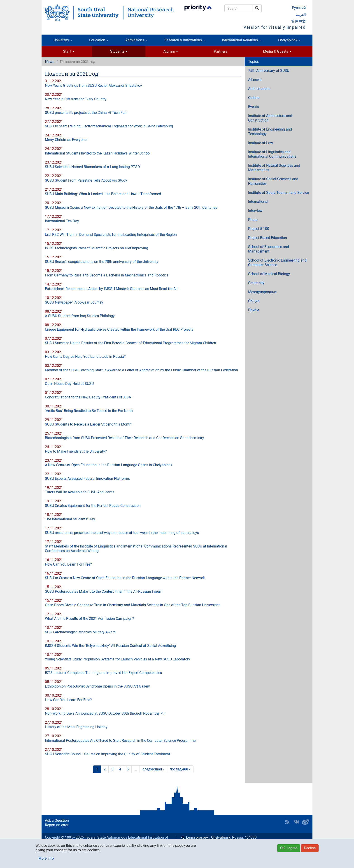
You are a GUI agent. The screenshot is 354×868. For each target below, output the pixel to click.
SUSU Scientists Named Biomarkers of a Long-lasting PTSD (92, 167)
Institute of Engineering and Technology (270, 132)
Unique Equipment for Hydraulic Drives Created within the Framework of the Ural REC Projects (119, 329)
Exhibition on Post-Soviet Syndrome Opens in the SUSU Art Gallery (97, 686)
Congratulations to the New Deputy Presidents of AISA (88, 397)
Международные (262, 292)
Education (99, 40)
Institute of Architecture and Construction (270, 118)
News (50, 62)
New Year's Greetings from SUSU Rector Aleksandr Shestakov (93, 85)
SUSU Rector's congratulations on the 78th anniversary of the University (102, 262)
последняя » (180, 769)
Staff (69, 51)
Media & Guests (277, 51)
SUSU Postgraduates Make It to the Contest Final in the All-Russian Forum (104, 591)
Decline (310, 848)
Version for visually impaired (275, 27)
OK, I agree (289, 848)
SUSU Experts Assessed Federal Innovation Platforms (87, 478)
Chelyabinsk (289, 40)
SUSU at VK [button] (296, 822)
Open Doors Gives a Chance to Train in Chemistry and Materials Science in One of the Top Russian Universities (133, 605)
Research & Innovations (185, 40)
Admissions (136, 40)
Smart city (256, 283)
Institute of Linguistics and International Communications (272, 154)
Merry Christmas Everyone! (66, 140)
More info (46, 858)
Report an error (57, 825)
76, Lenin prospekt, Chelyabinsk (205, 837)
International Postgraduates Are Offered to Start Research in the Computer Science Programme (120, 740)
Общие (254, 301)
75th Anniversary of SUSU (269, 71)
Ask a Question (57, 820)
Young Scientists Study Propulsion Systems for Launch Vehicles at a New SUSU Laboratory (118, 659)
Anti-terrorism (259, 89)
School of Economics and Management (269, 249)
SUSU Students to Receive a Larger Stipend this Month (88, 424)
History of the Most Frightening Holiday (76, 727)
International (258, 202)
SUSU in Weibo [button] (305, 822)
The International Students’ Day (70, 519)
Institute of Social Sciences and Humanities (273, 181)
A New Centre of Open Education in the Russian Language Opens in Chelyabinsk (109, 465)
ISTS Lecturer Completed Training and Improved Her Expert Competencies (103, 673)
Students (119, 51)
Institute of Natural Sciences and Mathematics (274, 168)
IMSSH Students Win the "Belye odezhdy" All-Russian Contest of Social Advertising (110, 646)
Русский (299, 8)
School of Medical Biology (269, 274)
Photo (253, 220)
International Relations (241, 40)
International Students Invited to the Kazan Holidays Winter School (98, 153)
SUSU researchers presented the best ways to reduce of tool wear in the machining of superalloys (122, 533)
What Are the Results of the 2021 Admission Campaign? (90, 619)
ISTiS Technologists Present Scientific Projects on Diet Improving (97, 248)
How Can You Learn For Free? (68, 564)
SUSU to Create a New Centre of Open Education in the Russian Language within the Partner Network (125, 578)
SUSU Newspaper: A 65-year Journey (74, 302)
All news (255, 80)
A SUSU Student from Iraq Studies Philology (80, 316)
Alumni (171, 51)
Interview (255, 211)
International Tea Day (62, 221)
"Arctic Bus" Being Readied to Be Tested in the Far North (89, 411)
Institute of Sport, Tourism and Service (278, 193)
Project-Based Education (268, 238)
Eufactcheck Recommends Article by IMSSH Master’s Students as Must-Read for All (111, 289)
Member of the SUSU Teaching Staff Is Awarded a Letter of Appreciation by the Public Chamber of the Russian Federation (141, 370)
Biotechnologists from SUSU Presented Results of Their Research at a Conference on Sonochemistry (125, 438)
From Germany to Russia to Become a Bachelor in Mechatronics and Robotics (107, 275)
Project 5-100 (259, 229)
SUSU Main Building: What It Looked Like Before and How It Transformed (103, 194)
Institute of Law (261, 143)
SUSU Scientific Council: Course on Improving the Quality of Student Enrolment (107, 754)
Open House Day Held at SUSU (69, 384)
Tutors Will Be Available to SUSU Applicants (80, 492)
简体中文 (298, 21)
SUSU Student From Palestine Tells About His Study (86, 180)
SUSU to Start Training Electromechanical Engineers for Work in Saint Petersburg (109, 126)
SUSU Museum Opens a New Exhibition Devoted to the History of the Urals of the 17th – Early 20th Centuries (131, 207)
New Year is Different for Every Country (76, 99)
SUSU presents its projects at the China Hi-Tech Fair (86, 113)
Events (253, 107)
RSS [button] (287, 822)
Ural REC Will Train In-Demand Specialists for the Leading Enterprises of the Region (111, 235)
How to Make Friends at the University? (76, 451)
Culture (254, 98)
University (63, 40)
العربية (301, 15)
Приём (254, 310)
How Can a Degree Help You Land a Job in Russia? (85, 357)
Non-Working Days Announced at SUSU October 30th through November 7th (105, 713)
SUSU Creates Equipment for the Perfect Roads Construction (93, 506)
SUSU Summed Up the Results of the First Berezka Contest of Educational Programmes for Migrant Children (130, 343)
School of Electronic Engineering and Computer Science (277, 263)
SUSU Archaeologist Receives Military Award (80, 632)
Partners (220, 51)
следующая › (153, 769)
